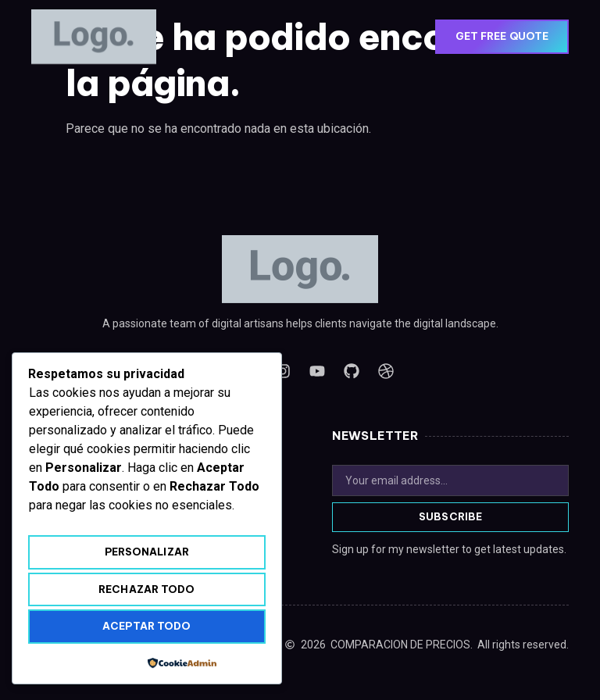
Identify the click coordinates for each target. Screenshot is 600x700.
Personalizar (147, 552)
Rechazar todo (146, 589)
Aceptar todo (146, 626)
